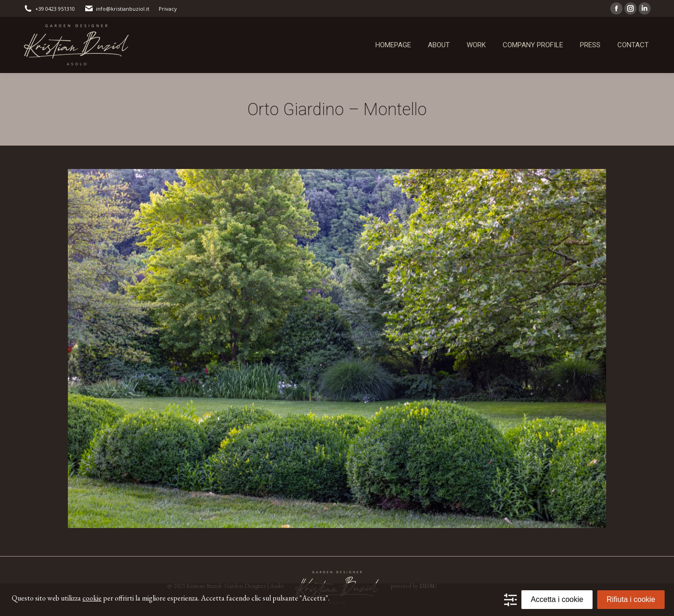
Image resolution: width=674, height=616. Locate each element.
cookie (92, 598)
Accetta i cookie (557, 599)
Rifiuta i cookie (631, 599)
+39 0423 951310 (49, 9)
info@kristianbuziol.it (117, 9)
